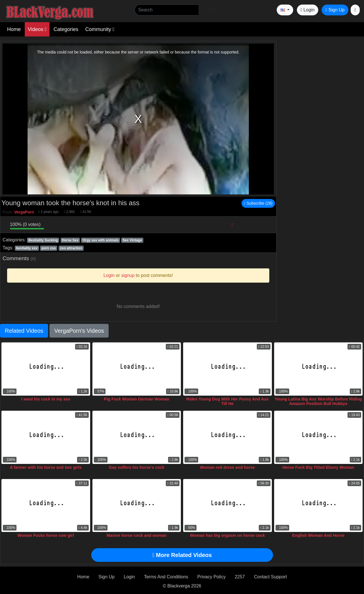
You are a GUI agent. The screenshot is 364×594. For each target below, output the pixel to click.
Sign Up (335, 10)
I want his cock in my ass (46, 399)
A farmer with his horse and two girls (46, 467)
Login (308, 10)
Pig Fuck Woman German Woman (136, 399)
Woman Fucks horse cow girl (46, 535)
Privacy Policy (212, 577)
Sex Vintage (132, 240)
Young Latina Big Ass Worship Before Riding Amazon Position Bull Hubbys (318, 401)
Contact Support (270, 577)
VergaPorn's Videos (79, 331)
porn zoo (49, 248)
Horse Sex (70, 240)
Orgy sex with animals (101, 240)
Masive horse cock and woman (137, 535)
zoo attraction (71, 248)
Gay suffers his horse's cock (137, 467)
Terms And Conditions (166, 577)
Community (100, 29)
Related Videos (24, 331)
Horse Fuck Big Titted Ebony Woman (318, 467)
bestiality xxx (27, 248)
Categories (66, 29)
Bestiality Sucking (43, 240)
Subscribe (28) (258, 203)
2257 (240, 577)
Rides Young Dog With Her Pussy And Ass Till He (227, 401)
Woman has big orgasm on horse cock (227, 535)
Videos (37, 29)
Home (14, 29)
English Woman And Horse (318, 535)
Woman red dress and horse (227, 467)
